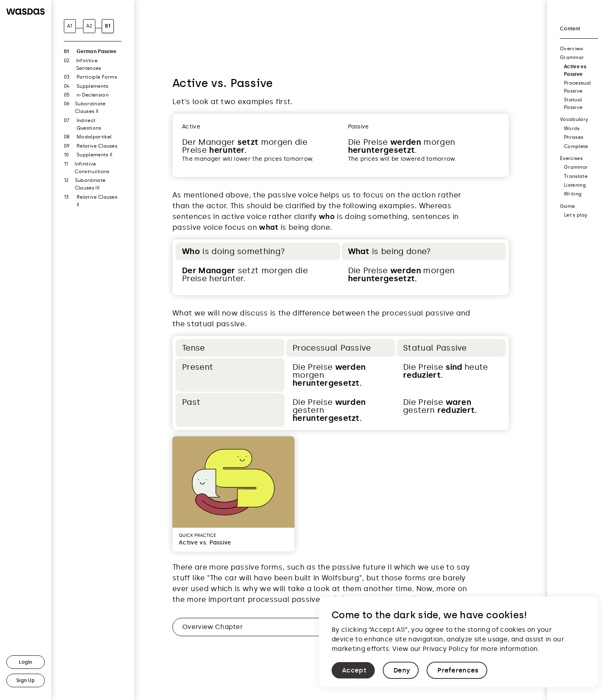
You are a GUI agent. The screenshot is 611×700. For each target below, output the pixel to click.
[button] (353, 670)
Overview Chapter (213, 627)
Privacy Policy (445, 649)
